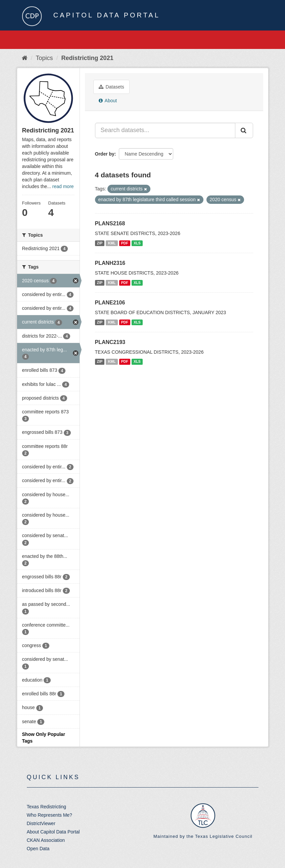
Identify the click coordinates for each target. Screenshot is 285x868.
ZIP (100, 243)
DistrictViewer (41, 823)
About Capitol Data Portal (53, 832)
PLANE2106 (110, 303)
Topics (44, 58)
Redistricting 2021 (87, 58)
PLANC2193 (110, 342)
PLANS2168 (110, 223)
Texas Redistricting (47, 807)
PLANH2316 (110, 263)
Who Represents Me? (50, 815)
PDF (125, 243)
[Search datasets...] (165, 130)
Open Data (38, 849)
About (108, 101)
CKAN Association (46, 840)
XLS (137, 243)
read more (63, 186)
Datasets (111, 87)
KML (112, 243)
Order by (105, 154)
